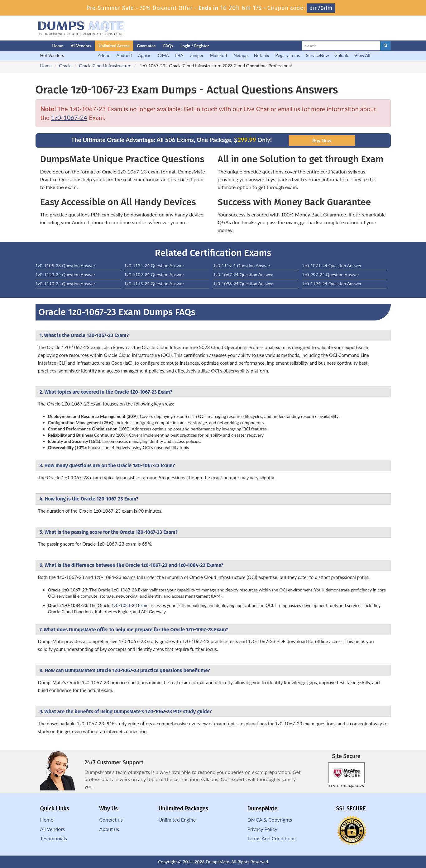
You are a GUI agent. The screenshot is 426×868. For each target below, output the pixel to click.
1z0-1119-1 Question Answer (242, 266)
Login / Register (195, 46)
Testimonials (54, 838)
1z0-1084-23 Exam (130, 605)
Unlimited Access (114, 46)
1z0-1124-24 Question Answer (154, 266)
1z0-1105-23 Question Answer (65, 266)
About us (109, 829)
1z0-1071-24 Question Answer (332, 266)
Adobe (104, 55)
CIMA (163, 55)
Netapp (241, 55)
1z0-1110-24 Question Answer (65, 284)
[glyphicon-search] (385, 46)
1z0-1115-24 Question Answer (154, 284)
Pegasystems (287, 55)
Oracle (65, 66)
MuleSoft (218, 55)
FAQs (168, 46)
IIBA (179, 55)
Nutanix (262, 55)
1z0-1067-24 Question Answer (243, 275)
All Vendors (81, 46)
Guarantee (146, 46)
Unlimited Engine (177, 820)
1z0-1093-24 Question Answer (243, 284)
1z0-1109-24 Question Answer (154, 275)
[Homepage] (31, 46)
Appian (145, 55)
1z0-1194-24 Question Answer (332, 284)
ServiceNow (318, 55)
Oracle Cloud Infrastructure (105, 66)
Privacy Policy (263, 829)
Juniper (196, 55)
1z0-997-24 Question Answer (330, 275)
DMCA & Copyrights (270, 820)
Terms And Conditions (271, 838)
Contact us (111, 820)
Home (58, 46)
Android (124, 55)
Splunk (342, 55)
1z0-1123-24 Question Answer (65, 275)
